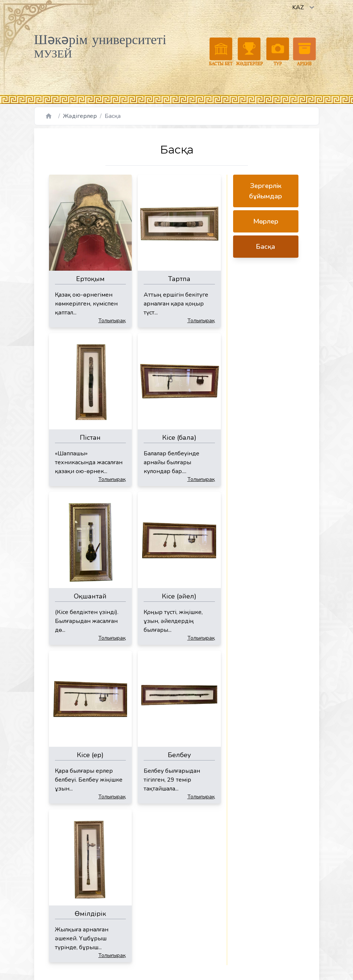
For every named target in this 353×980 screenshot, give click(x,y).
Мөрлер (266, 221)
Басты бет (221, 52)
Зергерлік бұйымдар (266, 191)
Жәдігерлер (249, 52)
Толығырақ (112, 321)
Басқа (266, 247)
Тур (278, 52)
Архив (304, 52)
